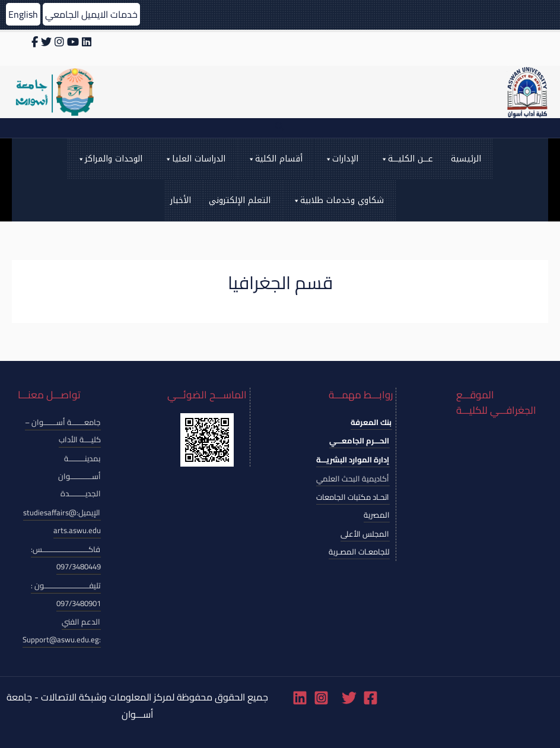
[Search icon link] (280, 128)
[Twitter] (349, 698)
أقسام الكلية (275, 159)
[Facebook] (370, 698)
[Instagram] (321, 698)
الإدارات (341, 159)
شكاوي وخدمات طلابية (338, 201)
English (23, 14)
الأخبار (181, 200)
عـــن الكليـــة (406, 159)
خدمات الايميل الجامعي (91, 14)
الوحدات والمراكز (109, 159)
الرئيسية (466, 159)
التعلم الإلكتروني (240, 200)
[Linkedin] (300, 698)
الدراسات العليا (195, 159)
